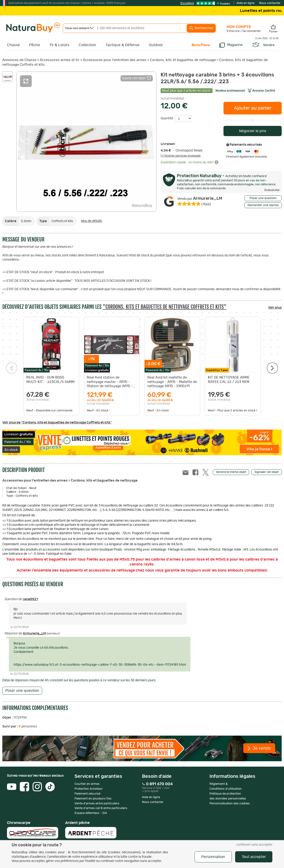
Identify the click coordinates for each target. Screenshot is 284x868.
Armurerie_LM (200, 199)
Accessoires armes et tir (60, 60)
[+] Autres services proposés (181, 156)
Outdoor (156, 45)
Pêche (35, 45)
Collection (87, 45)
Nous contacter (270, 3)
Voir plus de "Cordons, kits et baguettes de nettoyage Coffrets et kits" (57, 423)
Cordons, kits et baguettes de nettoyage (183, 60)
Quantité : (168, 118)
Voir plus (275, 308)
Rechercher (201, 28)
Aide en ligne (245, 3)
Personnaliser (213, 857)
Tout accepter (254, 857)
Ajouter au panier (253, 108)
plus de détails (91, 221)
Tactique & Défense (122, 45)
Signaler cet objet (267, 472)
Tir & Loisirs (59, 45)
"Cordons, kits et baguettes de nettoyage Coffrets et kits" (165, 307)
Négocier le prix (253, 131)
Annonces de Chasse (19, 60)
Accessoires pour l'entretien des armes (115, 60)
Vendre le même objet (231, 472)
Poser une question (263, 198)
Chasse (13, 45)
